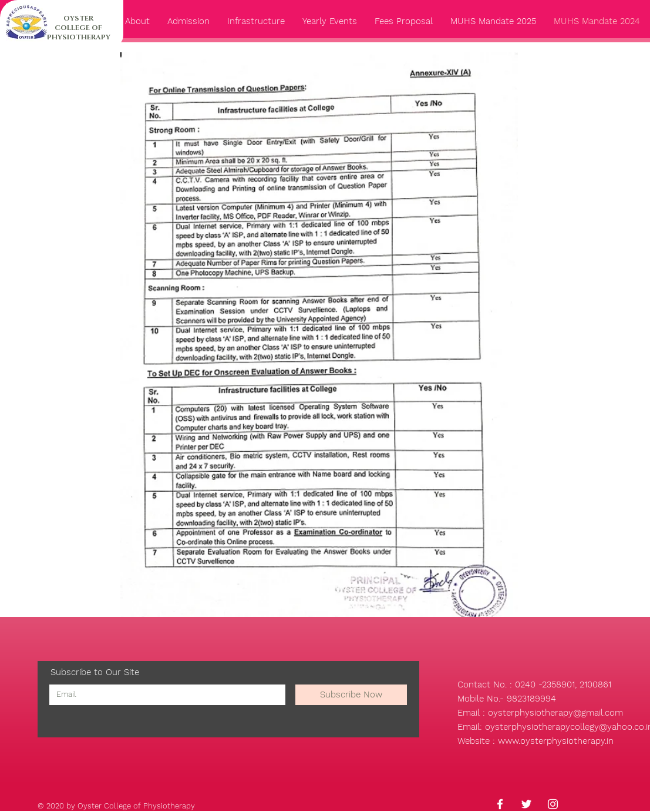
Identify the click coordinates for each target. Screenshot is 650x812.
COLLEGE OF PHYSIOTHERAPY (79, 32)
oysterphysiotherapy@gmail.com (555, 713)
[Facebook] (500, 804)
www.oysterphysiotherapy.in (556, 741)
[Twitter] (526, 804)
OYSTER (78, 18)
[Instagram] (553, 804)
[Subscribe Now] (351, 695)
